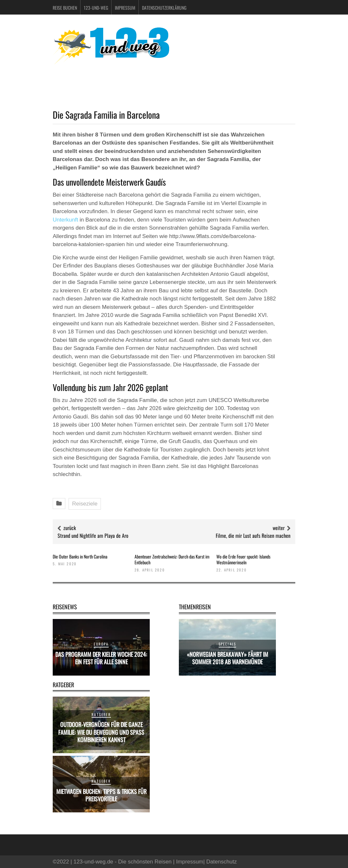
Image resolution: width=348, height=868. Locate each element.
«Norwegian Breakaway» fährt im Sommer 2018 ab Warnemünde (228, 658)
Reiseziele (85, 504)
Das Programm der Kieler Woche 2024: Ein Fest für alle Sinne (101, 658)
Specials (228, 644)
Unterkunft (65, 220)
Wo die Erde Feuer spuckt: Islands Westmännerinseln (243, 559)
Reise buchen (65, 8)
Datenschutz (222, 862)
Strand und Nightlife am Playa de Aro (93, 536)
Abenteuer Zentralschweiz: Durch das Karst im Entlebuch (172, 559)
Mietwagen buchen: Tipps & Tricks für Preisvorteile (101, 795)
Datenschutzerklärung (164, 8)
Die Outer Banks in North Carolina (80, 556)
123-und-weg (96, 8)
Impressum (125, 8)
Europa (101, 644)
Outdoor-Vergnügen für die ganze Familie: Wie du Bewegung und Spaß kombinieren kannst (101, 732)
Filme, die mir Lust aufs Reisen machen (253, 536)
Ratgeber (101, 714)
